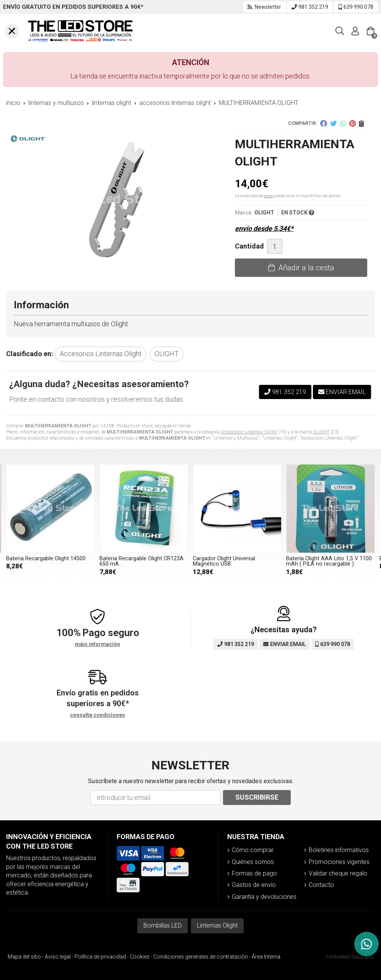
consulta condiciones (98, 715)
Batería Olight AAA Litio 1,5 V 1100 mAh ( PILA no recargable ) (49, 561)
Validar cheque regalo (338, 873)
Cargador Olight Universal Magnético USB (317, 561)
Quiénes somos (253, 862)
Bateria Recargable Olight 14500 (139, 559)
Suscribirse (257, 797)
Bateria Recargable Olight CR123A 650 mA (235, 561)
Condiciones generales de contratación (201, 957)
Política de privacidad (100, 957)
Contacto (321, 885)
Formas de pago (254, 873)
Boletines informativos (339, 850)
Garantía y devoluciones (264, 897)
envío (269, 196)
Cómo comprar (253, 850)
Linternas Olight (217, 925)
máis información (98, 644)
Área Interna (266, 957)
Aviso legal (58, 957)
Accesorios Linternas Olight (249, 432)
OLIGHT (321, 432)
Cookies (140, 957)
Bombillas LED (163, 925)
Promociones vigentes (339, 862)
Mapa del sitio (24, 957)
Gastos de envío (254, 885)
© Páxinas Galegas (349, 957)
